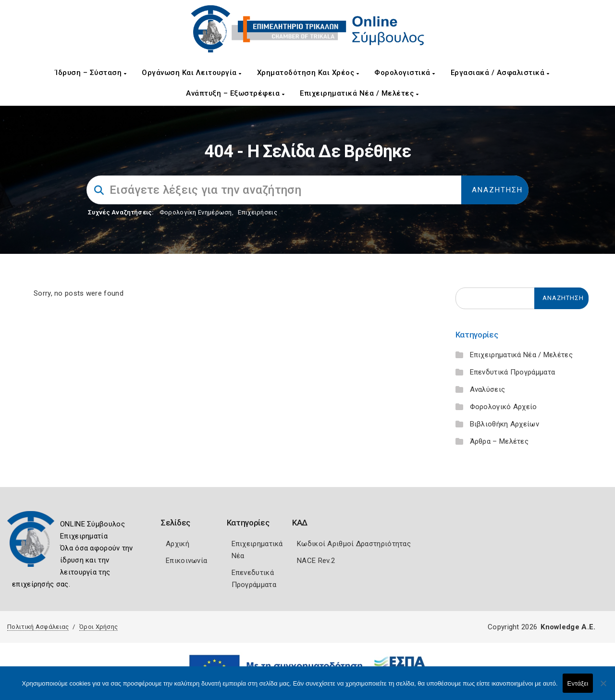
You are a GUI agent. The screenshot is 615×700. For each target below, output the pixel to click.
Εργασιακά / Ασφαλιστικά (500, 73)
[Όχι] (603, 688)
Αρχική (178, 544)
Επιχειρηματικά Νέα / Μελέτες (359, 93)
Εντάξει (578, 683)
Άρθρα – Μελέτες (499, 441)
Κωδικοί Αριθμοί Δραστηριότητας (354, 544)
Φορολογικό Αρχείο (504, 407)
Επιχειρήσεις (258, 212)
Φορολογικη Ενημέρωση (196, 212)
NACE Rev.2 (316, 561)
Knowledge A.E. (568, 627)
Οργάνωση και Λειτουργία (192, 73)
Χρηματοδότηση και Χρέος (308, 73)
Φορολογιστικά (405, 73)
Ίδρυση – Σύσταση (91, 73)
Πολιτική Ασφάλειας (38, 627)
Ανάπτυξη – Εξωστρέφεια (235, 93)
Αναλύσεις (488, 389)
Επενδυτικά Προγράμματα (513, 372)
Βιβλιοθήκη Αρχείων (504, 424)
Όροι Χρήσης (98, 627)
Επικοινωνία (186, 561)
